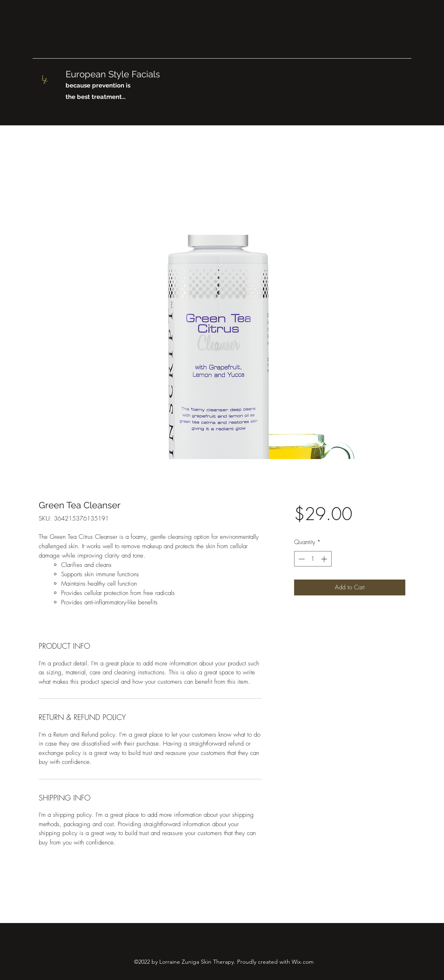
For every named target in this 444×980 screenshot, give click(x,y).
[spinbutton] (313, 559)
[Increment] (325, 559)
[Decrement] (301, 559)
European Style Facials (114, 74)
